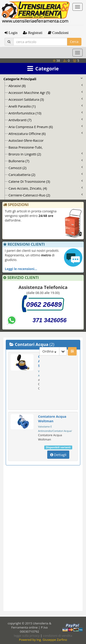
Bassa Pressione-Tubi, (26, 147)
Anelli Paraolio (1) (46, 106)
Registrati (35, 33)
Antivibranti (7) (46, 120)
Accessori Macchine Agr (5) (46, 93)
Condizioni (60, 33)
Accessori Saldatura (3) (46, 99)
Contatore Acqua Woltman (52, 419)
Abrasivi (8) (46, 86)
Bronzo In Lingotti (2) (46, 154)
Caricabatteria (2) (46, 175)
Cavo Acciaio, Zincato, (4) (46, 188)
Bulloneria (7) (46, 161)
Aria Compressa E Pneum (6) (46, 127)
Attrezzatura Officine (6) (46, 134)
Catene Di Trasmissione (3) (46, 181)
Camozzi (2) (46, 168)
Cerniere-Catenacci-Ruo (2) (46, 195)
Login (13, 33)
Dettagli (58, 455)
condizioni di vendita (58, 636)
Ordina (49, 351)
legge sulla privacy (27, 636)
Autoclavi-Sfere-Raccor (26, 140)
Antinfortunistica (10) (46, 113)
